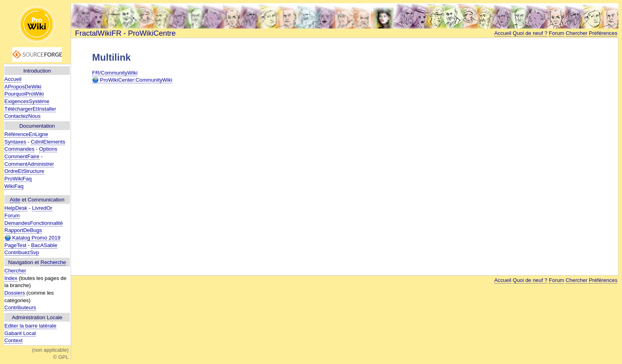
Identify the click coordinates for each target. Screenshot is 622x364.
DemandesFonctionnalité (34, 223)
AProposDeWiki (23, 87)
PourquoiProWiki (24, 94)
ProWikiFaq (18, 179)
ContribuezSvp (22, 252)
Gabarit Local (20, 333)
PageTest (15, 245)
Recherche (53, 262)
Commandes (19, 149)
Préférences (603, 33)
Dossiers (15, 293)
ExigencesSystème (27, 101)
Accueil (13, 79)
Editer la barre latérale (30, 326)
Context (13, 340)
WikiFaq (14, 186)
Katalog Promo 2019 (32, 238)
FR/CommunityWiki (115, 73)
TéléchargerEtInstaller (30, 109)
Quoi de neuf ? (530, 33)
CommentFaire (22, 156)
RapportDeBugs (23, 230)
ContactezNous (22, 116)
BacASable (44, 245)
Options (48, 149)
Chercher (15, 271)
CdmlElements (48, 142)
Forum (12, 216)
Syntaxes (15, 142)
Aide (15, 200)
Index (11, 278)
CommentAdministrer (29, 164)
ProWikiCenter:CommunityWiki (132, 80)
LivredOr (42, 208)
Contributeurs (20, 307)
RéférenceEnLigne (26, 134)
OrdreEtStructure (24, 171)
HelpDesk (16, 208)
